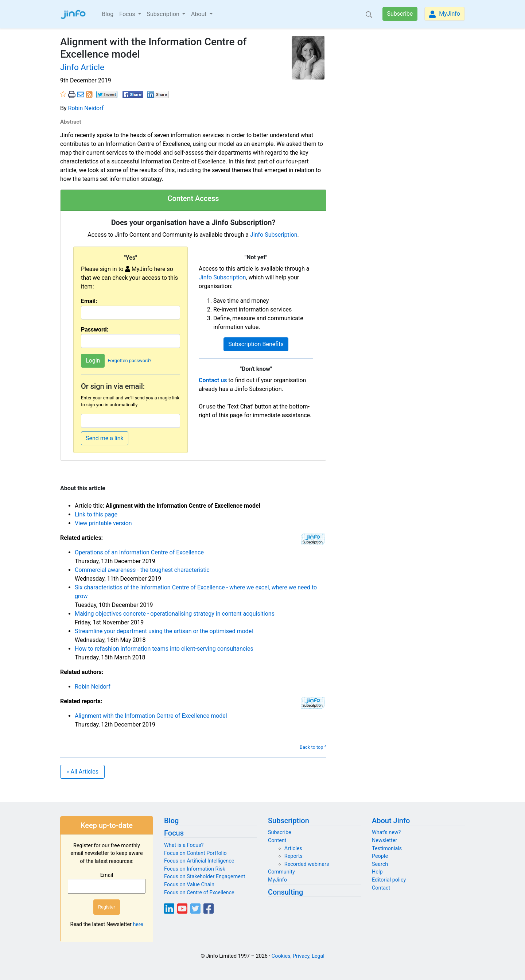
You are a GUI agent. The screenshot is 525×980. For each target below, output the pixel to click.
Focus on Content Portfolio (195, 853)
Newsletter (384, 840)
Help (377, 872)
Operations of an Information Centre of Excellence (139, 552)
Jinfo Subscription (274, 235)
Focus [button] (128, 14)
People (380, 856)
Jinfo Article (82, 67)
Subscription (289, 821)
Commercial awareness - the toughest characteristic (142, 570)
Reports (293, 856)
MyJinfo (445, 14)
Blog (108, 14)
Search (380, 864)
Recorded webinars (307, 864)
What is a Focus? (184, 845)
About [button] (200, 14)
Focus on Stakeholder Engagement (205, 877)
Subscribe (400, 14)
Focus (174, 833)
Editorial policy (389, 880)
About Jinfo (391, 821)
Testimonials (387, 849)
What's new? (386, 832)
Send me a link (105, 438)
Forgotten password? (129, 361)
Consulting (285, 892)
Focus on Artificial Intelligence (199, 861)
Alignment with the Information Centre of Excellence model (151, 716)
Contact (381, 888)
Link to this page (96, 514)
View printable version (103, 523)
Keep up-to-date (107, 825)
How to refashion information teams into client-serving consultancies (164, 649)
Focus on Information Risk (195, 869)
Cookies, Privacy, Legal (298, 956)
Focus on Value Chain (189, 885)
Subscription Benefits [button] (256, 344)
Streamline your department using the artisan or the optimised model (164, 631)
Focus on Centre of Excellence (199, 893)
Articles (293, 849)
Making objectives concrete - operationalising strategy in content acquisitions (175, 614)
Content (277, 840)
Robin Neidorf (86, 108)
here (138, 924)
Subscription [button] (164, 14)
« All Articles (82, 772)
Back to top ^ (313, 747)
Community (281, 872)
